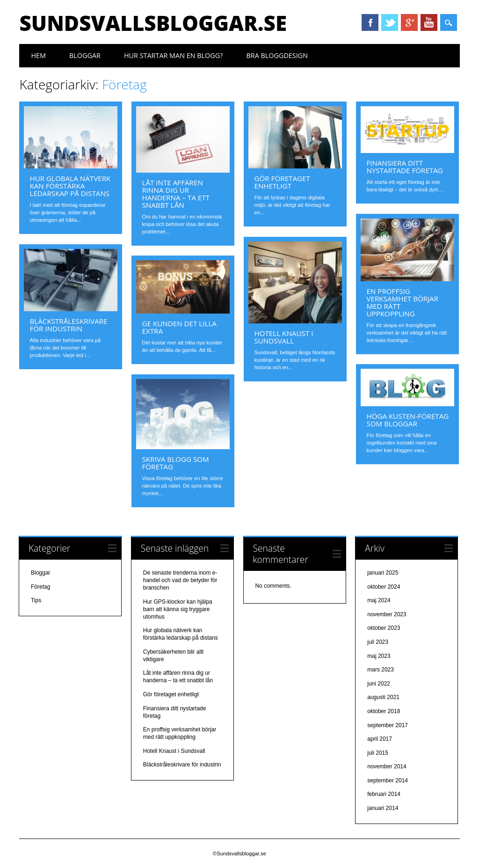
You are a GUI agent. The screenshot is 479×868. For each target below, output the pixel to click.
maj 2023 (379, 656)
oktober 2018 (384, 711)
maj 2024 (379, 600)
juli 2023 (378, 642)
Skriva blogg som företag (175, 463)
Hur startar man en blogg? (174, 55)
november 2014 (387, 766)
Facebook (370, 22)
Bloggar (85, 55)
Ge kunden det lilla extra (179, 327)
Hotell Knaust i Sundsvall (283, 337)
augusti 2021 (383, 697)
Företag (40, 587)
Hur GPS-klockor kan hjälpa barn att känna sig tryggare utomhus (178, 609)
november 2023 (387, 614)
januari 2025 (383, 573)
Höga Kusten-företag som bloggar (407, 420)
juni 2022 (379, 684)
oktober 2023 (384, 628)
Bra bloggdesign (277, 55)
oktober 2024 (384, 587)
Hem (38, 55)
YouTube (429, 22)
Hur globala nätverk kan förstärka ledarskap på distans (70, 186)
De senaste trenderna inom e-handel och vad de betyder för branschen (180, 580)
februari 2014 (384, 794)
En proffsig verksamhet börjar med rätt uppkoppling (402, 302)
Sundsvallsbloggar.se (153, 23)
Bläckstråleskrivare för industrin (68, 325)
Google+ (409, 22)
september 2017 (388, 725)
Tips (36, 600)
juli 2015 (378, 753)
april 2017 (380, 739)
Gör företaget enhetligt (282, 182)
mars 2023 (381, 670)
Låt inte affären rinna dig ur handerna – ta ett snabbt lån (176, 194)
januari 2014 (383, 808)
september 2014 (388, 780)
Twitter (390, 22)
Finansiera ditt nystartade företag (404, 167)
